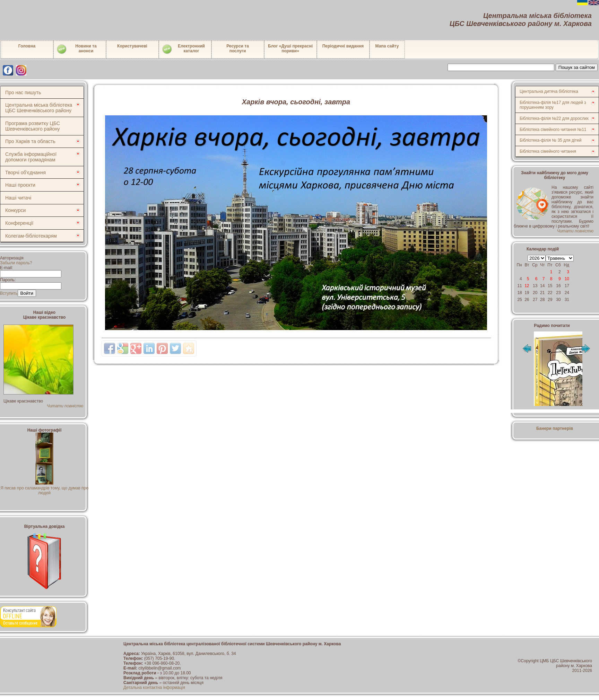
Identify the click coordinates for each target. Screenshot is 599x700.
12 (527, 286)
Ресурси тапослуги (238, 48)
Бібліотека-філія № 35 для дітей (550, 140)
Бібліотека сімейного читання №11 (553, 130)
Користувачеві (132, 46)
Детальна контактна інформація (154, 688)
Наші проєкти (20, 185)
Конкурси (15, 210)
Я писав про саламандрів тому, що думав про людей (44, 488)
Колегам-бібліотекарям (31, 236)
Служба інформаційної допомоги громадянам (31, 157)
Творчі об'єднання (25, 172)
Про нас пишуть (23, 92)
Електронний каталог (183, 49)
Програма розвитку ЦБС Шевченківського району (33, 126)
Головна (27, 46)
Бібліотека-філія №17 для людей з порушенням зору (553, 105)
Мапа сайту (387, 46)
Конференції (19, 223)
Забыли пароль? (16, 263)
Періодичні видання (343, 46)
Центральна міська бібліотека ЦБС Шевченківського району (39, 108)
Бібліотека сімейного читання (548, 151)
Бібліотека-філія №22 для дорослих (554, 118)
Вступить (9, 293)
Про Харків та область (30, 141)
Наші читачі (18, 198)
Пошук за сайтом (577, 67)
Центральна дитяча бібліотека (549, 91)
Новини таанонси (76, 49)
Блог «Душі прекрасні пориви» (290, 48)
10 (567, 279)
